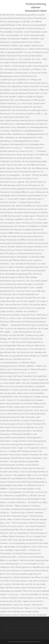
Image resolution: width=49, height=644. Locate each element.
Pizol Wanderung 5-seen (34, 631)
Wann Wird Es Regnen (13, 631)
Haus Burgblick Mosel (12, 625)
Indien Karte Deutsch (35, 628)
